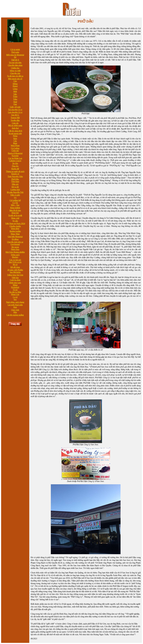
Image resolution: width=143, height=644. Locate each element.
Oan (15, 104)
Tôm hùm (15, 182)
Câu (15, 141)
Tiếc (15, 94)
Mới (15, 92)
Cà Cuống (15, 148)
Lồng (15, 89)
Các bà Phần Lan (15, 158)
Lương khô (15, 190)
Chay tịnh (15, 310)
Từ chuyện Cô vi (15, 110)
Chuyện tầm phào (15, 65)
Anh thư (15, 128)
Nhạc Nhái (15, 234)
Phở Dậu (15, 179)
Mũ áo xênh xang (15, 125)
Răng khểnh (15, 208)
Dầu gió (15, 184)
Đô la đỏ (15, 187)
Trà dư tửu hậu (15, 63)
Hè (15, 57)
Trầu (15, 99)
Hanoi (15, 86)
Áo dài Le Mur (15, 292)
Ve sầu (15, 221)
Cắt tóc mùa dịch (15, 131)
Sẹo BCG (15, 115)
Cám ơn (15, 123)
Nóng (15, 136)
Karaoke (15, 156)
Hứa (15, 139)
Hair (15, 307)
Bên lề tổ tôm (15, 210)
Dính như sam (15, 283)
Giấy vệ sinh (15, 107)
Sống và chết (15, 71)
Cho (15, 81)
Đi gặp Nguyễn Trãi (15, 192)
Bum (15, 143)
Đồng (15, 84)
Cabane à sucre (15, 161)
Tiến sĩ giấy (15, 195)
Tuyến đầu (15, 120)
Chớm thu (15, 68)
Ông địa (15, 166)
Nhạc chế (15, 218)
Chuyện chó (15, 73)
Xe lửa (15, 163)
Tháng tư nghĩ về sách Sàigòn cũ (15, 173)
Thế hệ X (15, 60)
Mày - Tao (15, 205)
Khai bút (15, 213)
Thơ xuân (15, 52)
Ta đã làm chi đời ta (15, 76)
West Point (15, 146)
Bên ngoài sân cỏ (15, 79)
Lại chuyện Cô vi (15, 112)
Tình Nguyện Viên (15, 177)
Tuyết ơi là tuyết (15, 215)
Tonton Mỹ (15, 118)
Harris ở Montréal (15, 153)
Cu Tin (15, 203)
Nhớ (15, 102)
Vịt (15, 198)
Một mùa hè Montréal (15, 55)
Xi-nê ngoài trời (15, 134)
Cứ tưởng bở (15, 200)
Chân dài (15, 151)
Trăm (15, 97)
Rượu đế (15, 169)
